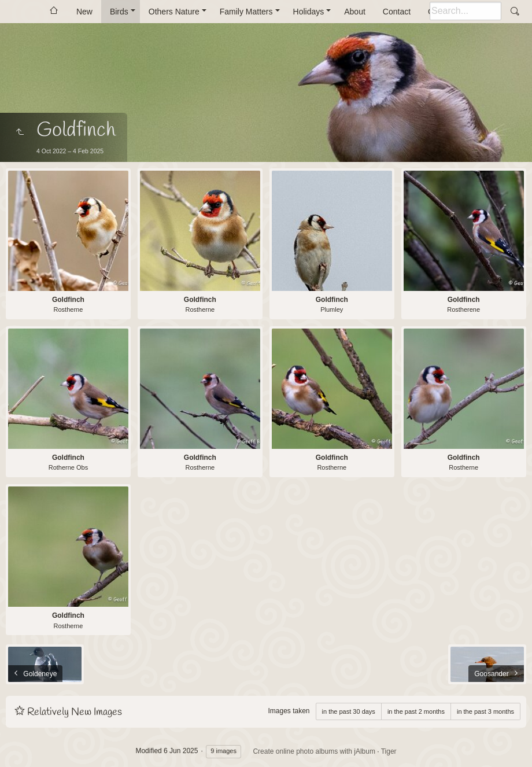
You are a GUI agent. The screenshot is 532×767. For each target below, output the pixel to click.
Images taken (289, 711)
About (355, 12)
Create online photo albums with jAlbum (314, 751)
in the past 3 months (485, 711)
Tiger (389, 751)
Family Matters (246, 12)
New (84, 12)
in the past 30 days (349, 711)
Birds (119, 12)
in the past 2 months (416, 711)
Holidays (309, 12)
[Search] (465, 11)
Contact (397, 12)
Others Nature (174, 12)
